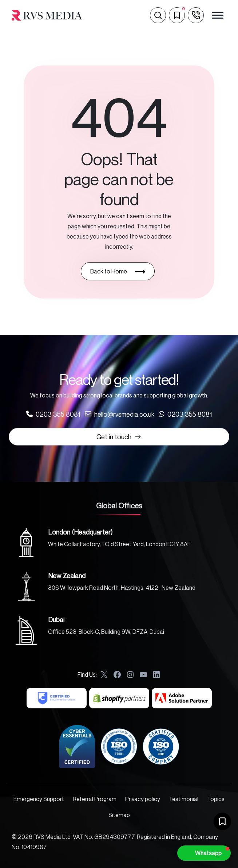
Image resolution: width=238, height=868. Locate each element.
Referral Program (95, 799)
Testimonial (184, 799)
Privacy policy (143, 799)
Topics (216, 799)
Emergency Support (39, 799)
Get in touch (119, 437)
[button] (204, 853)
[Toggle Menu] (218, 15)
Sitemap (119, 815)
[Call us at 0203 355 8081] (53, 414)
